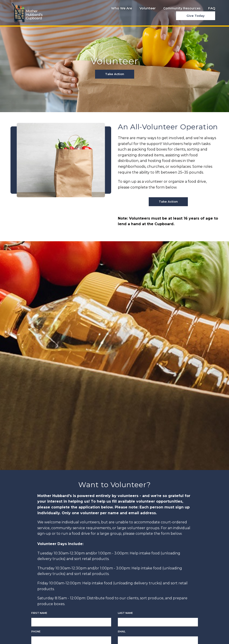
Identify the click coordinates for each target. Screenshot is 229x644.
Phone (36, 631)
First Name (39, 613)
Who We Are (122, 8)
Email (122, 631)
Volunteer (148, 8)
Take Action (115, 74)
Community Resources (182, 8)
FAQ (212, 8)
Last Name (125, 613)
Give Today (196, 16)
